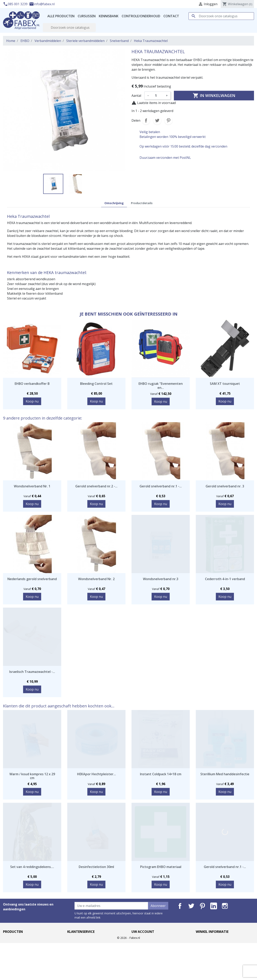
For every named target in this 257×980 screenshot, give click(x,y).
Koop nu (32, 401)
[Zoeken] (221, 16)
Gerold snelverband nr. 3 (225, 486)
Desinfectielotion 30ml (96, 867)
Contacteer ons (79, 962)
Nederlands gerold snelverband (32, 579)
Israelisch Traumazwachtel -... (32, 672)
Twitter (191, 906)
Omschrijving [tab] (114, 203)
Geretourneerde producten (152, 943)
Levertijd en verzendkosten (88, 938)
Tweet (157, 120)
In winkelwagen (214, 96)
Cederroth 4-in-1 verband (225, 579)
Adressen (139, 957)
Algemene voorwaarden (85, 948)
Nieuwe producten (17, 943)
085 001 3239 (16, 4)
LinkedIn (214, 906)
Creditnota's (141, 952)
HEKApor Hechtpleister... (96, 774)
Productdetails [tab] (142, 203)
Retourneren (77, 957)
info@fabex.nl (42, 4)
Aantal (136, 96)
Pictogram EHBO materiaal (161, 867)
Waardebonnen (143, 962)
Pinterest (168, 120)
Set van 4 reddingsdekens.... (32, 867)
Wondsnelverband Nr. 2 (96, 579)
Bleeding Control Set (96, 384)
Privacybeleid (77, 943)
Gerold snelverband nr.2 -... (96, 486)
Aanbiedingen (13, 938)
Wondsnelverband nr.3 (161, 579)
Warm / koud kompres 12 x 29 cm (32, 776)
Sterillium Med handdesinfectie (225, 774)
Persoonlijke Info (144, 938)
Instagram (225, 906)
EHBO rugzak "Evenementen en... (161, 386)
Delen (146, 120)
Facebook (180, 906)
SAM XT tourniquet (225, 384)
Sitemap (73, 967)
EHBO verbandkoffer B (32, 384)
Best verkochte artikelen (21, 948)
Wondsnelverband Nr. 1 (32, 486)
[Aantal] (157, 96)
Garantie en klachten (83, 952)
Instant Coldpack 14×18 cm (161, 774)
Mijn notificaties (143, 967)
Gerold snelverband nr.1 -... (161, 486)
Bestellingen (141, 948)
